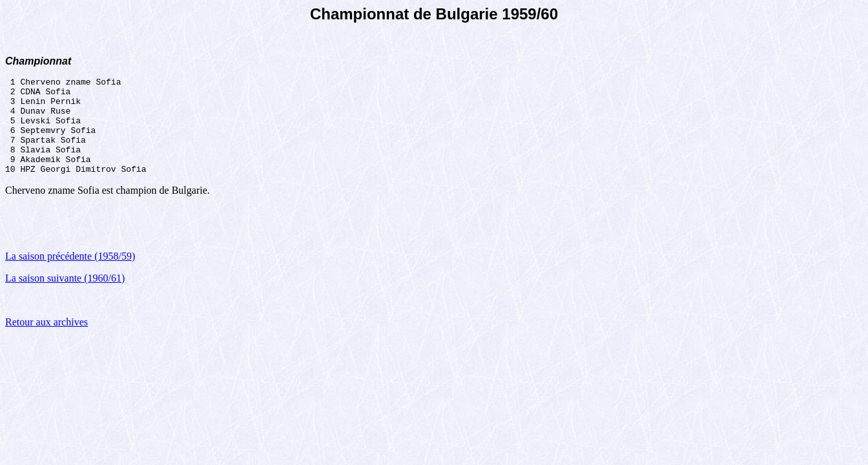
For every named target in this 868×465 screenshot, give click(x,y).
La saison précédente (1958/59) (70, 275)
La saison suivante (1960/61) (65, 297)
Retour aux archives (46, 341)
